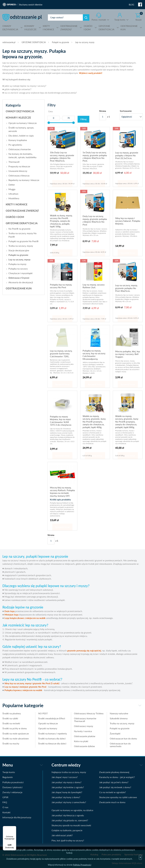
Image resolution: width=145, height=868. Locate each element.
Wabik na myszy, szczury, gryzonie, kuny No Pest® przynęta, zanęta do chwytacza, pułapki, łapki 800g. (127, 422)
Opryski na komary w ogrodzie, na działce (72, 810)
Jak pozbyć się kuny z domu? (66, 797)
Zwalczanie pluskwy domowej (114, 772)
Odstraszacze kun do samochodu (120, 745)
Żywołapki (115, 733)
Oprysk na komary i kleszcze (23, 123)
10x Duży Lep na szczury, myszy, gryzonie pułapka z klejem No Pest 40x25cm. (62, 157)
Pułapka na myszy (17, 264)
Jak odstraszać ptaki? (62, 835)
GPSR (5, 797)
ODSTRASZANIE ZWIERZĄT (22, 211)
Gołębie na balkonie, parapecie (67, 830)
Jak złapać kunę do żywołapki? (67, 792)
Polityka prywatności (13, 782)
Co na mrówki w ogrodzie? (113, 792)
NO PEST (43, 713)
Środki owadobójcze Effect (52, 718)
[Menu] (14, 828)
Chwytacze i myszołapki (20, 273)
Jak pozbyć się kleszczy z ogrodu (68, 815)
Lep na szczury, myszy (85, 42)
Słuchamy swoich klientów (31, 5)
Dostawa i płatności (12, 787)
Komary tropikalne (18, 140)
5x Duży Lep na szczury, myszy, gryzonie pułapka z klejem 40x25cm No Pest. (95, 157)
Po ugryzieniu (15, 145)
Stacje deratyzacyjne (19, 250)
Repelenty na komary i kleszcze (24, 180)
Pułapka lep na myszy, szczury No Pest (61, 286)
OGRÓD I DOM (15, 217)
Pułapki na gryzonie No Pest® (23, 241)
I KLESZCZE (30, 27)
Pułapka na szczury (18, 269)
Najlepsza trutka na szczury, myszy (69, 772)
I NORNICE (48, 27)
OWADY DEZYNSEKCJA (20, 111)
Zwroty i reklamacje (12, 792)
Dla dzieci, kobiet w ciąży (21, 136)
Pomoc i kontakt (99, 20)
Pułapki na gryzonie (60, 42)
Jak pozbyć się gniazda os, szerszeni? (70, 820)
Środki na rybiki (10, 718)
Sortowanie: (126, 111)
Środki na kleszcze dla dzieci (52, 743)
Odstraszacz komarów (20, 149)
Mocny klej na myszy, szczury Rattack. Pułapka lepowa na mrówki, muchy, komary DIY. (62, 492)
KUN (129, 27)
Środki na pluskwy (12, 713)
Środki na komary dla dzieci (52, 738)
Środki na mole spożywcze (16, 733)
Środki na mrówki (11, 723)
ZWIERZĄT (69, 27)
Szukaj (86, 17)
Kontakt (6, 812)
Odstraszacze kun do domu (123, 738)
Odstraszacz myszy (84, 726)
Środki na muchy (11, 743)
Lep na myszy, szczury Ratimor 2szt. (94, 286)
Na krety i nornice (83, 731)
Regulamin (8, 777)
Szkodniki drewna (119, 718)
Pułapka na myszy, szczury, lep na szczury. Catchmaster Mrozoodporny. (94, 355)
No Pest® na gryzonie (19, 229)
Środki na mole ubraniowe (16, 738)
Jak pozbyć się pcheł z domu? (114, 782)
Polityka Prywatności (82, 865)
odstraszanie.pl (22, 17)
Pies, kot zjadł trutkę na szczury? (68, 840)
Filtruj (83, 119)
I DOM (88, 27)
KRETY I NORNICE (17, 204)
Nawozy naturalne (119, 713)
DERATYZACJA (106, 27)
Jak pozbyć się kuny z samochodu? (69, 802)
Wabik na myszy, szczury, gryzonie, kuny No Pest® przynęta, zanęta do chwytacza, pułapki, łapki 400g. (94, 422)
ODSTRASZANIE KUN (19, 288)
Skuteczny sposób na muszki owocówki (71, 825)
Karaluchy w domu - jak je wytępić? (117, 777)
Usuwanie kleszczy (18, 171)
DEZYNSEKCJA (10, 27)
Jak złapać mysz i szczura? (65, 777)
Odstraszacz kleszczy (19, 175)
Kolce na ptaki (81, 741)
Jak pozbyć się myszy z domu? (66, 782)
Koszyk (139, 17)
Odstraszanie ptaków (85, 736)
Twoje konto (120, 20)
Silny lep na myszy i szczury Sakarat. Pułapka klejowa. (128, 221)
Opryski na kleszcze (48, 723)
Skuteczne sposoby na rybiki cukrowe (118, 797)
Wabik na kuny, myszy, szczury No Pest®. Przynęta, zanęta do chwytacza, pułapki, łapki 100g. (61, 221)
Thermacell (14, 162)
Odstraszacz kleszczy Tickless (89, 713)
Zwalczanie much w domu (112, 802)
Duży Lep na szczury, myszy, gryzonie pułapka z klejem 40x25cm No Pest (95, 220)
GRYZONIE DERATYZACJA (34, 42)
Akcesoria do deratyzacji (21, 282)
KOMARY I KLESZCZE (18, 118)
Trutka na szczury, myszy (21, 246)
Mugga (12, 189)
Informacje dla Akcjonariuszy (17, 817)
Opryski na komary (48, 728)
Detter (12, 185)
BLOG (131, 5)
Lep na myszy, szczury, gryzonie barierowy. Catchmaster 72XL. (61, 354)
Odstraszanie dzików (84, 746)
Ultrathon (13, 194)
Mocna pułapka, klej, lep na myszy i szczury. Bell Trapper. (128, 354)
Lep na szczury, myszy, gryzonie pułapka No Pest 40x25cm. (126, 288)
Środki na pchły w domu (15, 728)
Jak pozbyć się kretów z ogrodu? (68, 787)
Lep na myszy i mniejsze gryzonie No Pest (25, 687)
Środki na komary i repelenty (53, 733)
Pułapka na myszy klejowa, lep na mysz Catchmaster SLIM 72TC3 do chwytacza (61, 421)
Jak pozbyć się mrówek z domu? (115, 787)
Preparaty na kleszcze (19, 166)
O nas (5, 807)
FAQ (5, 802)
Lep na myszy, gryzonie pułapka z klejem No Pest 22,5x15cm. (127, 155)
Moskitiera (14, 198)
